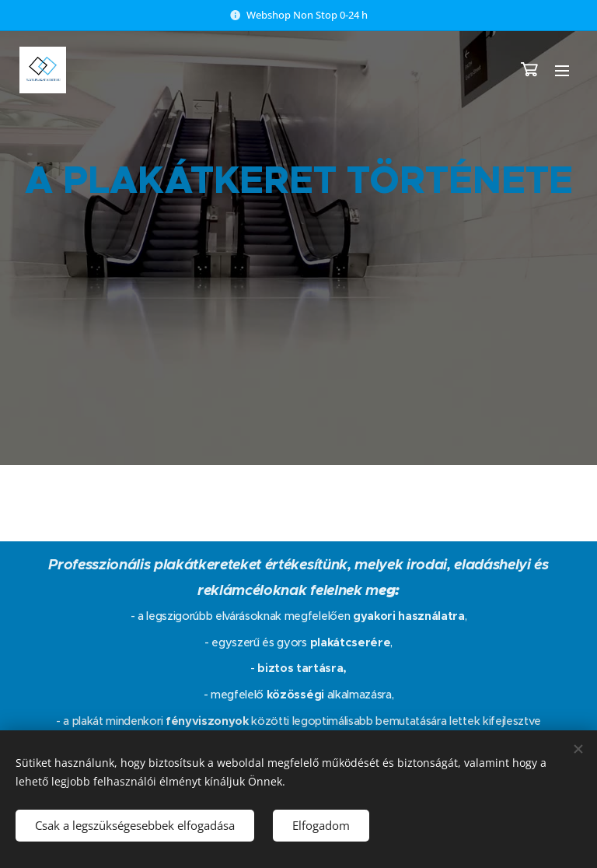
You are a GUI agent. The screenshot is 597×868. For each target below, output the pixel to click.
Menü (562, 71)
